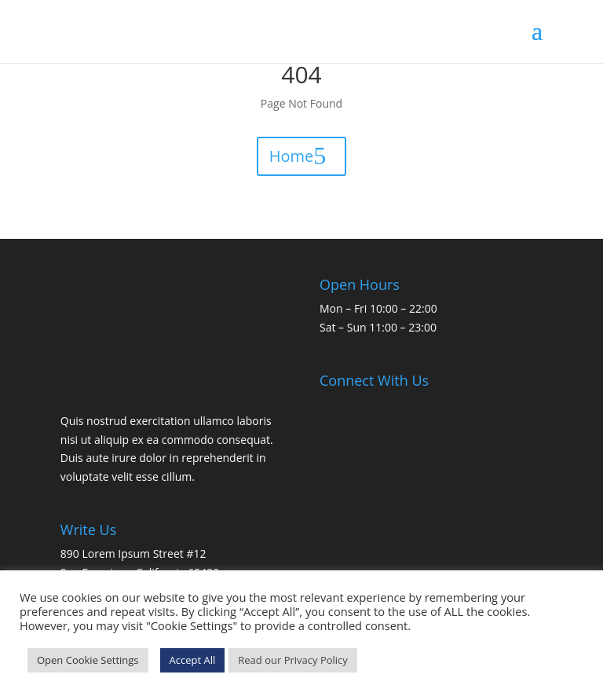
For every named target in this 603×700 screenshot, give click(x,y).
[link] (99, 30)
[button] (537, 41)
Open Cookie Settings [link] (88, 660)
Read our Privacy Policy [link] (293, 660)
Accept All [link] (193, 660)
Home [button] (292, 156)
